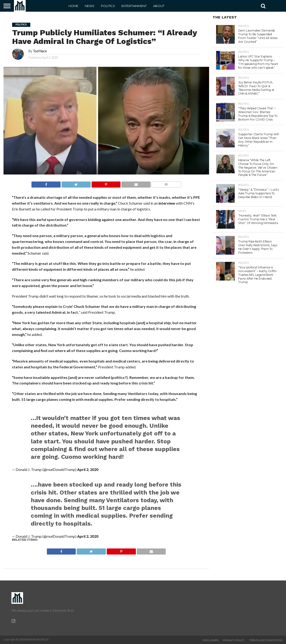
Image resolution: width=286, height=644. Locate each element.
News (90, 6)
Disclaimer (210, 640)
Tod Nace (40, 51)
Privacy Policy (234, 640)
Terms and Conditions (266, 640)
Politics (108, 6)
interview (167, 203)
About (159, 6)
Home (73, 6)
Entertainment (134, 6)
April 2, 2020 (88, 469)
